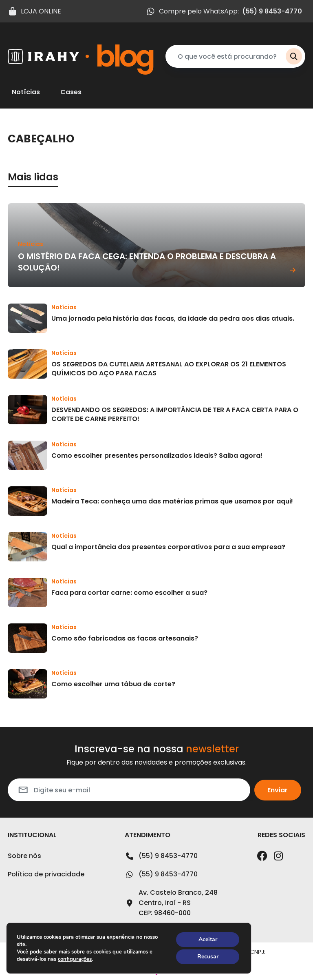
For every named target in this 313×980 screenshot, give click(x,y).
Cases (71, 92)
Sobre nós (24, 856)
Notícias (26, 92)
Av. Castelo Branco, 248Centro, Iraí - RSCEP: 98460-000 (171, 903)
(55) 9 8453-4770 (161, 856)
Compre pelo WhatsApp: (224, 11)
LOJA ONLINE (34, 11)
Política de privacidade (46, 874)
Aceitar (208, 939)
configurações (75, 959)
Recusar (208, 957)
